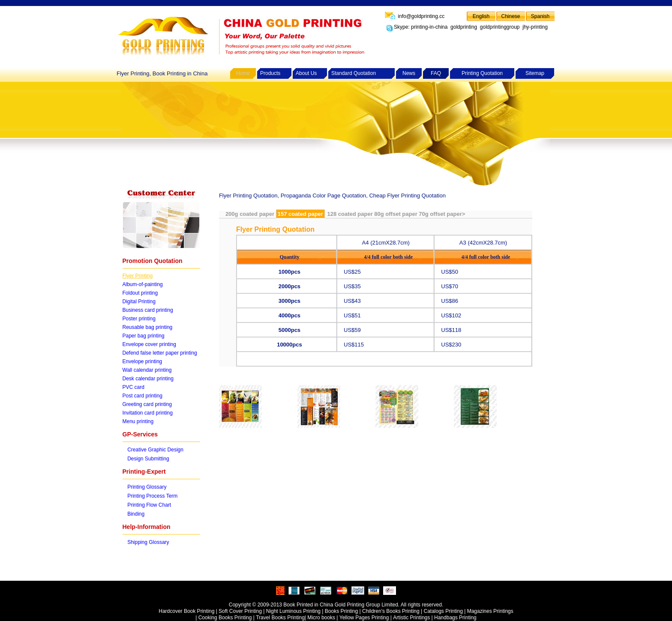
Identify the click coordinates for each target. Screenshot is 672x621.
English (481, 16)
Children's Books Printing (391, 611)
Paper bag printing (144, 336)
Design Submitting (148, 459)
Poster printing (139, 319)
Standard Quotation (354, 73)
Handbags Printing (455, 618)
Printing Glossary (147, 487)
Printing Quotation (482, 73)
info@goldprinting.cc (420, 16)
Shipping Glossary (148, 542)
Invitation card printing (148, 413)
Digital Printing (139, 302)
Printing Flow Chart (149, 505)
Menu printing (138, 421)
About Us (306, 73)
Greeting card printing (147, 404)
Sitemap (535, 73)
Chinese (510, 16)
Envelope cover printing (149, 344)
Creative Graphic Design (155, 450)
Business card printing (148, 310)
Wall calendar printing (147, 370)
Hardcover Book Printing (186, 611)
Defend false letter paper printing (160, 353)
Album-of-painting (143, 284)
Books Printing (341, 611)
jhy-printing (535, 27)
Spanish (540, 16)
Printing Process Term (152, 496)
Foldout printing (140, 293)
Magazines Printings (490, 611)
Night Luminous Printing (293, 611)
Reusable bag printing (148, 327)
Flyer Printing (138, 276)
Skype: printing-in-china (421, 27)
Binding (136, 514)
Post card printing (142, 396)
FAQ (436, 73)
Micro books (321, 618)
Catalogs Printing (443, 611)
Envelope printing (142, 361)
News (409, 73)
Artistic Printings (411, 618)
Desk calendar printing (148, 379)
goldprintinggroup (500, 27)
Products (270, 73)
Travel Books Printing (280, 618)
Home (243, 73)
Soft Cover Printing (240, 611)
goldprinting (464, 27)
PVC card (133, 387)
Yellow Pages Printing (364, 618)
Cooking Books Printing (226, 618)
